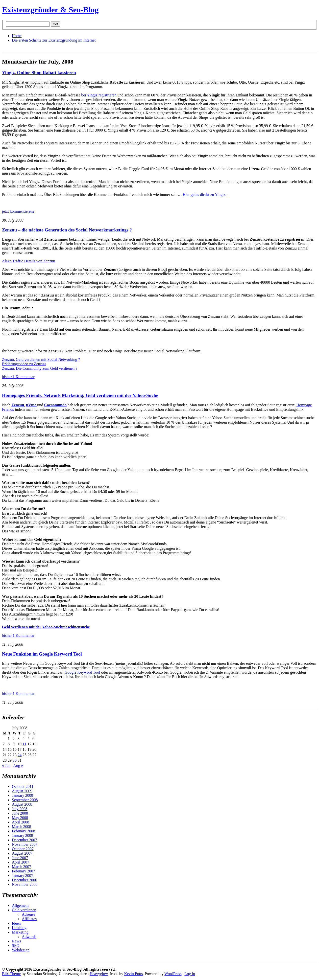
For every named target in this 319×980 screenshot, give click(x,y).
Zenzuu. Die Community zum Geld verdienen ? (40, 368)
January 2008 (23, 835)
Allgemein (20, 905)
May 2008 (20, 818)
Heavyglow (99, 974)
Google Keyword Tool (82, 672)
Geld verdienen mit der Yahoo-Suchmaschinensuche (46, 627)
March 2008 (22, 827)
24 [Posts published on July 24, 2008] (20, 755)
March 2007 (22, 867)
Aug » (18, 765)
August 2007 (22, 853)
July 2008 (20, 809)
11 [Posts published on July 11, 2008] (24, 744)
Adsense (28, 914)
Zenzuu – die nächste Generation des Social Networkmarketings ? (67, 230)
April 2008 (21, 822)
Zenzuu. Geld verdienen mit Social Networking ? (41, 359)
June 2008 (20, 813)
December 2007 (25, 840)
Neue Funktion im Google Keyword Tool (42, 654)
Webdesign (21, 950)
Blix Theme (11, 974)
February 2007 (24, 871)
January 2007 (23, 876)
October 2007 (23, 849)
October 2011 (23, 786)
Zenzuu (18, 405)
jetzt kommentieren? (18, 211)
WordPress (173, 974)
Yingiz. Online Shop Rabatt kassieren (39, 73)
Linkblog (19, 928)
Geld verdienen (24, 910)
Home (17, 36)
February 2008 (24, 831)
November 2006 (25, 884)
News (16, 941)
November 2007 (25, 844)
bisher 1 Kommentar (18, 377)
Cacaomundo (55, 405)
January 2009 (23, 795)
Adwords (29, 937)
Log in (190, 974)
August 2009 (22, 791)
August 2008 (22, 804)
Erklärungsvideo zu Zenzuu (24, 364)
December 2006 (25, 880)
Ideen (16, 923)
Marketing (20, 932)
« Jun (6, 765)
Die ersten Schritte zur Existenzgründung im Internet (54, 40)
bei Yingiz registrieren (99, 95)
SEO (16, 946)
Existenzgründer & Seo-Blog (50, 10)
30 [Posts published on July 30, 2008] (15, 760)
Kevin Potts (134, 974)
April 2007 (21, 862)
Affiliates (29, 919)
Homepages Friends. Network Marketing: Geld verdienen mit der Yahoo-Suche (80, 395)
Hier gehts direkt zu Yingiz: (205, 194)
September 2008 (25, 800)
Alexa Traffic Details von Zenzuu (29, 261)
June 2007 (20, 858)
